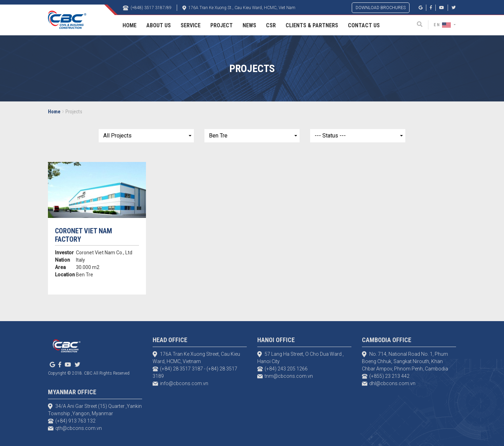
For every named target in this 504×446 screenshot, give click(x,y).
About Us (159, 25)
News (249, 25)
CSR (271, 25)
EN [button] (443, 25)
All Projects (117, 136)
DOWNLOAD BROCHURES (381, 8)
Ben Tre (218, 136)
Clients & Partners (312, 25)
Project (222, 25)
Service (191, 25)
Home (129, 25)
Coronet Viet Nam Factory (83, 235)
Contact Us (364, 25)
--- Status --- (330, 136)
